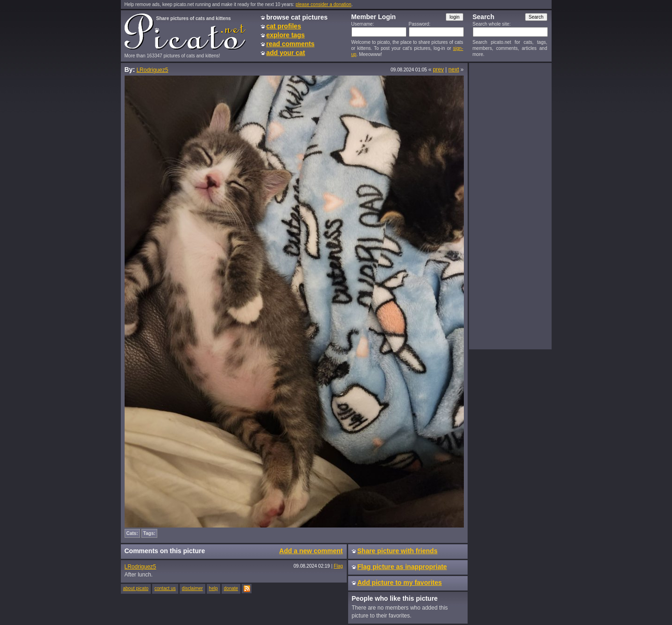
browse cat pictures (297, 17)
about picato (136, 588)
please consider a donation (323, 4)
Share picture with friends (398, 551)
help (213, 588)
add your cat (286, 53)
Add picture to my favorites (400, 583)
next (454, 69)
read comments (290, 44)
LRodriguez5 (152, 70)
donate (231, 588)
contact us (165, 588)
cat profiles (284, 26)
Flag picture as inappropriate (402, 567)
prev (438, 69)
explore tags (286, 35)
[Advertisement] (510, 206)
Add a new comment (311, 551)
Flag (338, 566)
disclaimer (192, 588)
